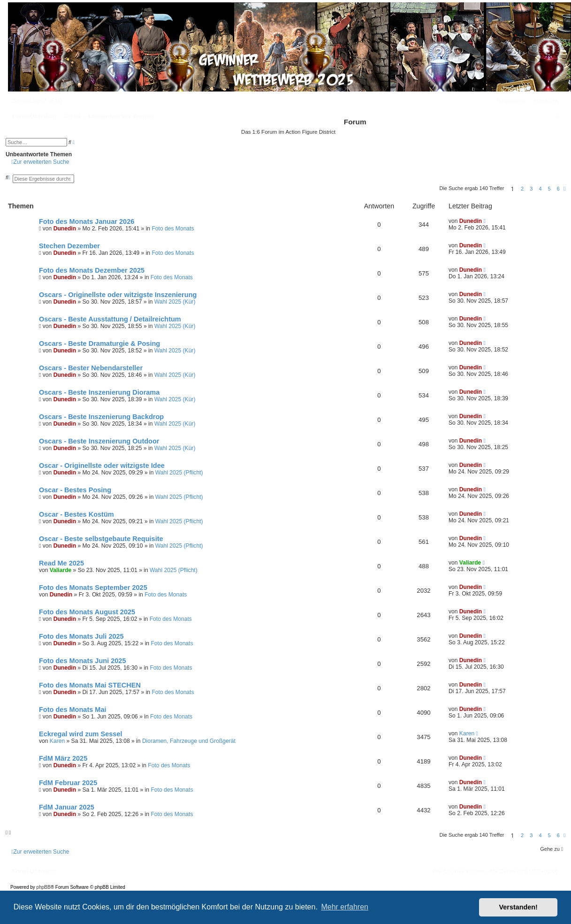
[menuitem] (56, 101)
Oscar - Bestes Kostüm (76, 514)
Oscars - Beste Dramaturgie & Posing (99, 344)
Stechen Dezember (69, 246)
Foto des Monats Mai (73, 710)
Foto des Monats (173, 229)
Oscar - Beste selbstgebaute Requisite (101, 539)
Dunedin (65, 229)
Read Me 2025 (61, 563)
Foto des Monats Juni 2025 (83, 661)
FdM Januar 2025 (67, 807)
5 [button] (549, 189)
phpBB (44, 887)
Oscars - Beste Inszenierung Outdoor (99, 441)
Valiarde (61, 570)
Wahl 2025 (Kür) (175, 302)
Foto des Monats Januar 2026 (87, 221)
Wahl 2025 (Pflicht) (179, 473)
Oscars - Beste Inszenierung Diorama (99, 392)
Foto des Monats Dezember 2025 (92, 270)
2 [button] (522, 189)
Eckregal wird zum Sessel (81, 734)
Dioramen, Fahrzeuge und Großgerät (189, 741)
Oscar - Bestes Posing (75, 490)
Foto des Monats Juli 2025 (81, 636)
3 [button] (531, 189)
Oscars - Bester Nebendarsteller (91, 368)
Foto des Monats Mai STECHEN (90, 685)
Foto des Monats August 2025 (87, 612)
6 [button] (558, 189)
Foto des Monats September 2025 (93, 588)
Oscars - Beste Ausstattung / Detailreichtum (110, 319)
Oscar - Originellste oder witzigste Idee (102, 466)
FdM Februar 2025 (68, 783)
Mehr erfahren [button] (345, 907)
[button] (564, 189)
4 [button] (540, 189)
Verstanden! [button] (518, 907)
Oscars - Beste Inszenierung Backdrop (101, 417)
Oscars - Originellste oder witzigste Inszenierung (118, 295)
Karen (57, 741)
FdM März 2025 (63, 758)
